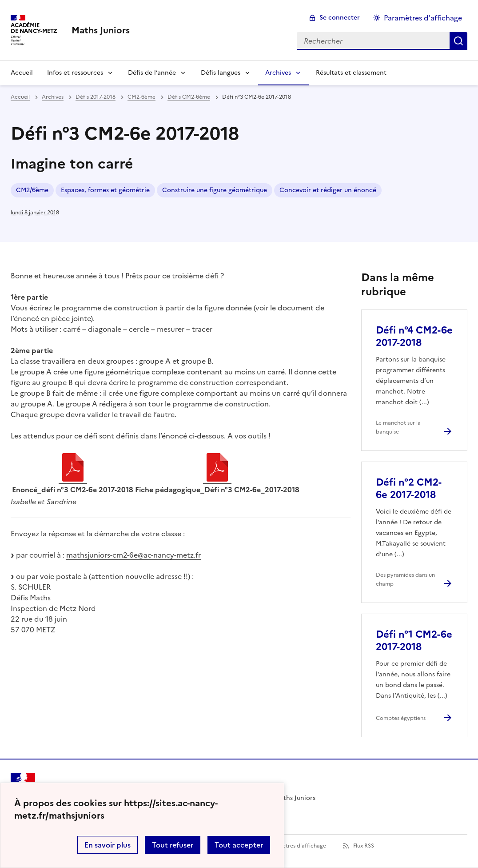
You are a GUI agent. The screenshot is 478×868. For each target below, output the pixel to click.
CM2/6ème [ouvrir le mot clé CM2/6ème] (32, 190)
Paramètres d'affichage (296, 846)
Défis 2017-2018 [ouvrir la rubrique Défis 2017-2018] (96, 97)
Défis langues (221, 73)
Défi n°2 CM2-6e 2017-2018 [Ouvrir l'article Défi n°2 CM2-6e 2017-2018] (409, 488)
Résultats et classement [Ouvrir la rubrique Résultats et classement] (351, 73)
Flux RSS (364, 846)
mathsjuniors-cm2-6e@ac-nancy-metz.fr (133, 555)
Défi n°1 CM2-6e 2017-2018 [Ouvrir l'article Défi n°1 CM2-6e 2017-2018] (414, 641)
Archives (278, 73)
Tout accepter (239, 845)
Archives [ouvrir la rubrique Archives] (53, 97)
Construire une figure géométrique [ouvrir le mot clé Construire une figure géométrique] (215, 190)
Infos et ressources (75, 73)
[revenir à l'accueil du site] (101, 30)
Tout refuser (173, 845)
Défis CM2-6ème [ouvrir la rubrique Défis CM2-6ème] (189, 97)
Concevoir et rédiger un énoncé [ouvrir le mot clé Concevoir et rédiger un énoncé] (328, 190)
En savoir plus (108, 845)
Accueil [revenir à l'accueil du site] (20, 97)
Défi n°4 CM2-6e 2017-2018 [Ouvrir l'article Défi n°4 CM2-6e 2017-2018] (414, 336)
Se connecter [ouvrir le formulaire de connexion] (340, 18)
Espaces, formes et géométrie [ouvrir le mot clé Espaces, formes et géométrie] (105, 190)
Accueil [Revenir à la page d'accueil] (22, 73)
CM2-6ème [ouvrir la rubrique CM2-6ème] (141, 97)
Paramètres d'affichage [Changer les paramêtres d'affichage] (423, 18)
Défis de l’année (152, 73)
